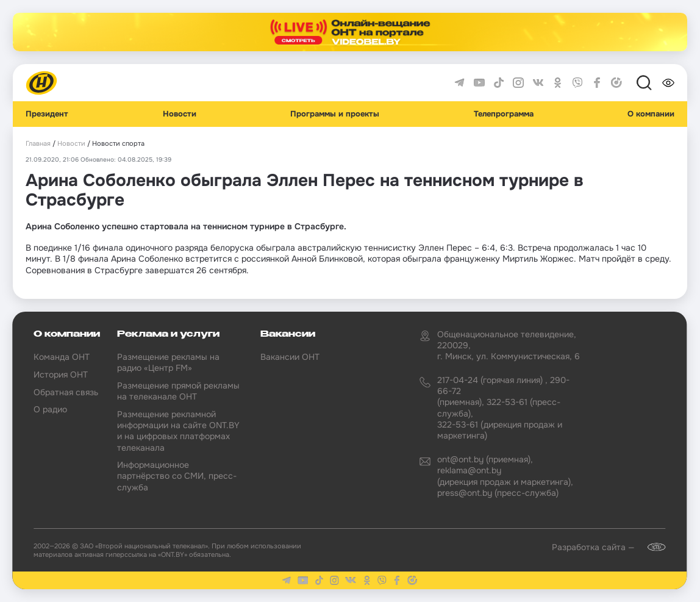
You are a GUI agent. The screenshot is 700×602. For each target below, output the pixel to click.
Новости (180, 114)
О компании (651, 114)
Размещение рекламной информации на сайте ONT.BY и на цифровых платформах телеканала (178, 431)
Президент (47, 114)
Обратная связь (66, 392)
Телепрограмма (504, 114)
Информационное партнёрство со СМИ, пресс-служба (177, 476)
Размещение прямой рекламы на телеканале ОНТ (178, 391)
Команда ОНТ (62, 357)
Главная (38, 144)
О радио (50, 409)
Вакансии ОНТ (290, 357)
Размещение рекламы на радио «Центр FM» (168, 362)
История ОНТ (61, 374)
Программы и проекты (335, 114)
